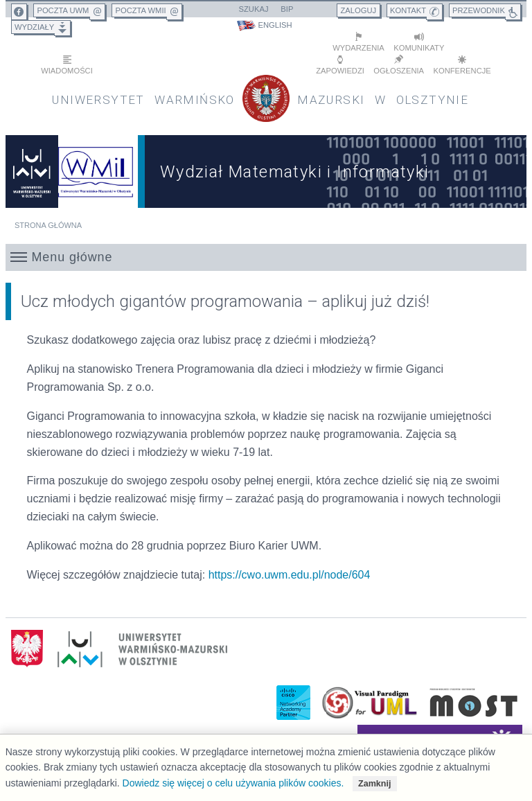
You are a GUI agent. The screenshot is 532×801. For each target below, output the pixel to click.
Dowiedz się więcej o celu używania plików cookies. (233, 783)
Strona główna (48, 225)
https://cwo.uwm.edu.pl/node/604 (290, 575)
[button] (266, 257)
